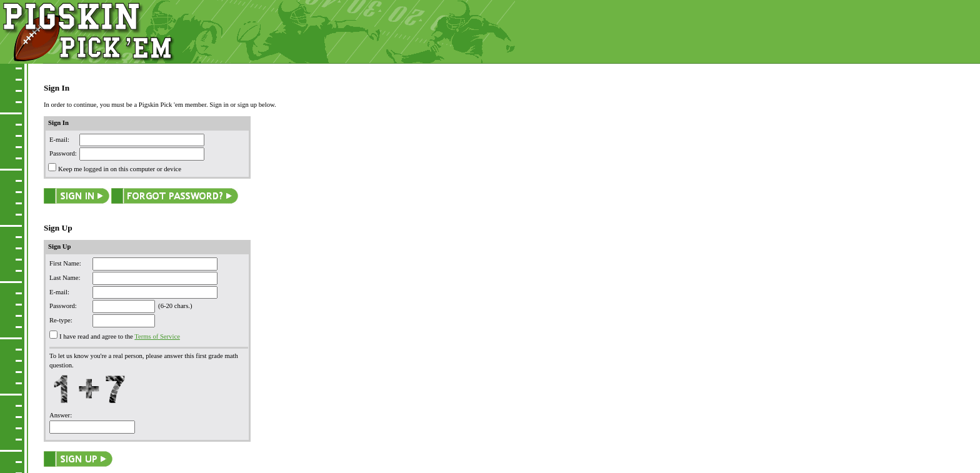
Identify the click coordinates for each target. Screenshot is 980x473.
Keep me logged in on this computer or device (120, 169)
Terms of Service (157, 336)
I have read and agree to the (96, 336)
